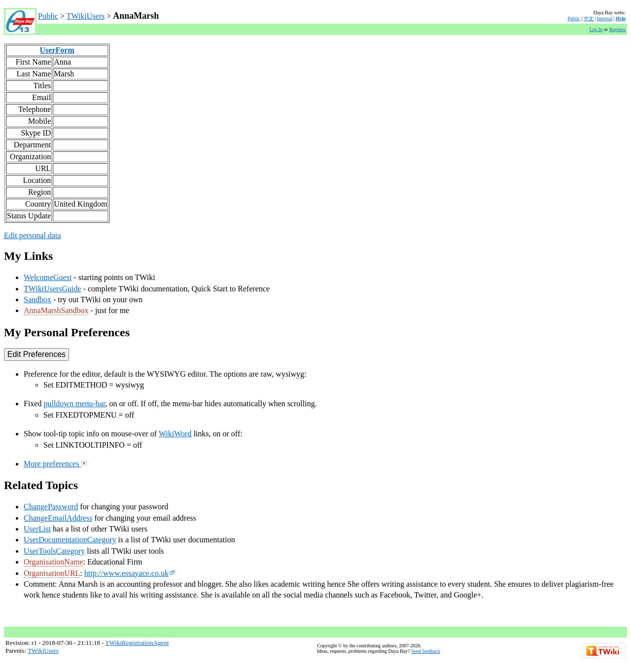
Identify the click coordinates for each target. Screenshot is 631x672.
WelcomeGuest (48, 277)
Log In (596, 29)
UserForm (57, 50)
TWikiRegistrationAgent (137, 643)
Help (621, 18)
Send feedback (426, 651)
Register (617, 29)
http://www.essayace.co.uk (130, 573)
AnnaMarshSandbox (56, 310)
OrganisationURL (52, 573)
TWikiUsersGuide (53, 289)
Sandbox (37, 300)
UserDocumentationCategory (70, 540)
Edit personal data (33, 235)
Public (48, 16)
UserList (37, 529)
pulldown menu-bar (74, 404)
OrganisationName (53, 562)
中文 (589, 18)
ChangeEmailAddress (58, 518)
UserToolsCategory (54, 551)
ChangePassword (51, 507)
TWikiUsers (86, 16)
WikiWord (175, 434)
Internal (605, 18)
